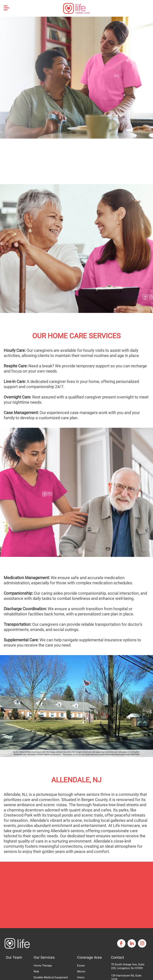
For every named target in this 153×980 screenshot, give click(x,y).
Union (81, 977)
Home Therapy (43, 966)
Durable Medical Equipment (51, 977)
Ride (36, 971)
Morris (81, 971)
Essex (81, 966)
